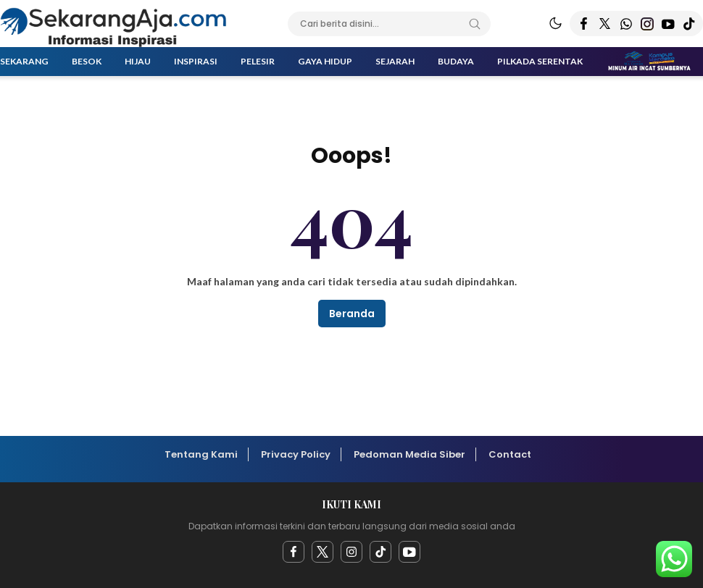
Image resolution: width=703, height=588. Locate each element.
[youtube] (409, 552)
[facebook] (294, 552)
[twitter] (323, 552)
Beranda (352, 314)
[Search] (475, 24)
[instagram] (351, 552)
